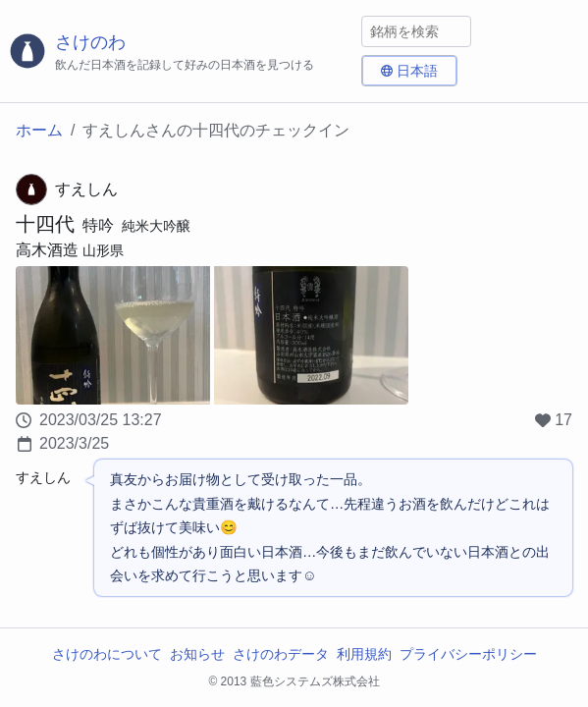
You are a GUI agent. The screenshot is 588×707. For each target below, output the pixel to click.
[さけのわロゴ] (181, 52)
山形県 (103, 250)
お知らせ (197, 654)
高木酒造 (47, 250)
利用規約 (364, 654)
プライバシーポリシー (468, 654)
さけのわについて (107, 654)
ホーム (39, 130)
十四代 (45, 224)
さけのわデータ (281, 654)
